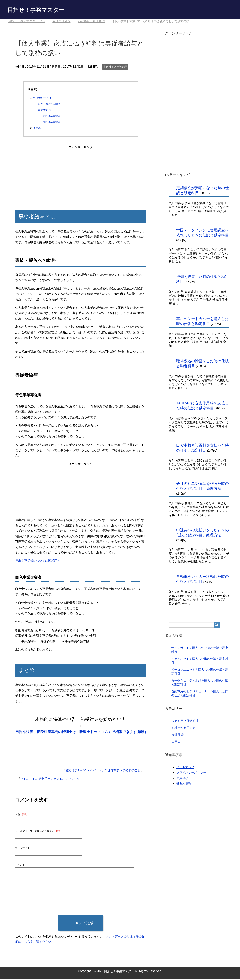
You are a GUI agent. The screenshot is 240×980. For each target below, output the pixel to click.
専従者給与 (44, 111)
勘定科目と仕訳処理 (115, 68)
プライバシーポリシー (191, 773)
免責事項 (182, 779)
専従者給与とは (42, 99)
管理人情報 (184, 784)
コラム (176, 743)
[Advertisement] (81, 175)
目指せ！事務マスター (42, 10)
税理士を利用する (184, 729)
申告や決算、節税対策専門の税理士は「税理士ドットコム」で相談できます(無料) (81, 733)
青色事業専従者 (52, 117)
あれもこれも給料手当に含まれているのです (51, 780)
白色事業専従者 (52, 123)
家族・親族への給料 (49, 105)
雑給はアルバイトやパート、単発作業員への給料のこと (103, 771)
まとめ (37, 129)
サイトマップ (185, 768)
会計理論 (178, 736)
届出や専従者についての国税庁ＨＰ (39, 562)
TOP (27, 22)
